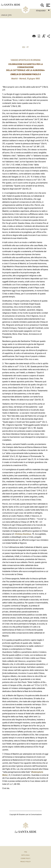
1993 (10, 15)
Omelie (4, 15)
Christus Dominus (23, 534)
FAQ (26, 852)
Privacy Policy (25, 862)
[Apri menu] (48, 5)
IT (28, 47)
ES (24, 47)
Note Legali (25, 855)
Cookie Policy (25, 858)
